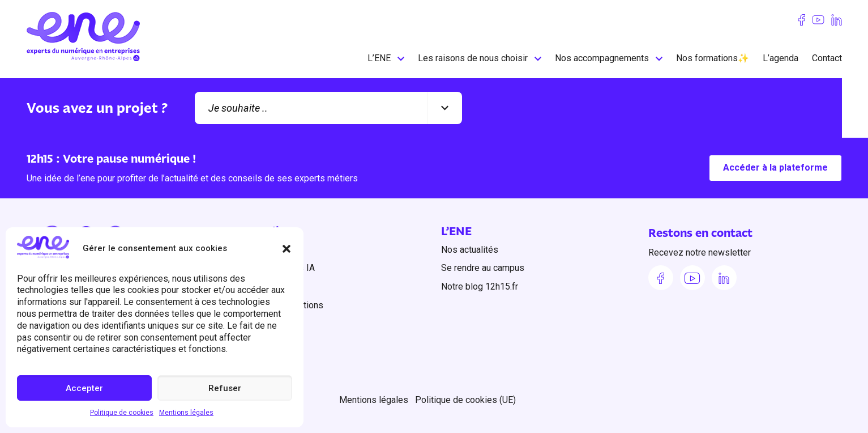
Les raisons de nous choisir (473, 58)
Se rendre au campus (483, 268)
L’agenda (781, 58)
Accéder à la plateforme (775, 168)
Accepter (84, 388)
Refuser (225, 388)
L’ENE (379, 58)
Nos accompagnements (602, 58)
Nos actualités (470, 250)
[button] (287, 249)
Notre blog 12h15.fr (480, 286)
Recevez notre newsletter (700, 253)
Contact (827, 58)
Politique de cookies (122, 413)
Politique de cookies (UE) (465, 399)
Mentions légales (186, 413)
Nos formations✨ (713, 58)
